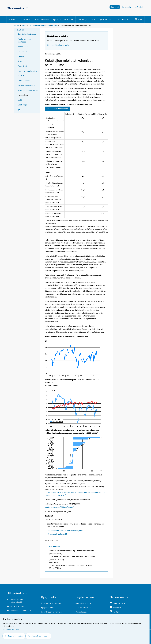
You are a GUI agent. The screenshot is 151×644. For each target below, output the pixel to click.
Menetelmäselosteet (26, 85)
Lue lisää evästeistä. (11, 630)
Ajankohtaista (105, 19)
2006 (48, 25)
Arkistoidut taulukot (57, 534)
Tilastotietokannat (83, 607)
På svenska (127, 7)
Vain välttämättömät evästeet (38, 636)
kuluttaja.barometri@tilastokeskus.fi (59, 507)
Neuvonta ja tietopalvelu (52, 603)
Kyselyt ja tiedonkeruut (63, 19)
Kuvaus (21, 76)
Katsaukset (23, 51)
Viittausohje (54, 546)
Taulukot (21, 56)
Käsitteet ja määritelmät (28, 90)
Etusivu (12, 19)
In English (139, 7)
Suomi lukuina (81, 612)
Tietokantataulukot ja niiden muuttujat (65, 531)
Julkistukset (23, 47)
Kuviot (20, 61)
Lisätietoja (22, 105)
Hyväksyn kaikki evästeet (14, 636)
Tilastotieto (24, 19)
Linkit (20, 100)
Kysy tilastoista (48, 607)
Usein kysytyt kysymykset (52, 612)
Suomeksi (115, 7)
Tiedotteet (22, 66)
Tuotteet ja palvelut (86, 19)
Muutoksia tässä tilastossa (25, 40)
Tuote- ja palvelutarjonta (28, 71)
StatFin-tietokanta (83, 603)
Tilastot (24, 25)
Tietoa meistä (122, 19)
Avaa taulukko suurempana (57, 109)
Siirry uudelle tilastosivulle (58, 45)
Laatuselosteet (24, 80)
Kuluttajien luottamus (37, 25)
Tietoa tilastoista (41, 19)
